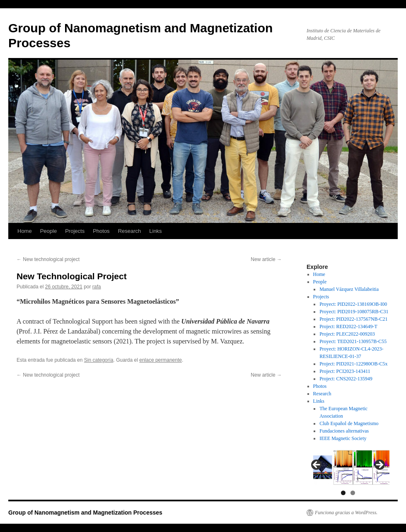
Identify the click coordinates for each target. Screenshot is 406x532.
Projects (75, 231)
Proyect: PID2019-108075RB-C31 (354, 312)
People (48, 231)
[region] (348, 467)
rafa (97, 287)
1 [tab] (343, 493)
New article (266, 259)
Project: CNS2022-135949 (346, 379)
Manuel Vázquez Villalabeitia (349, 289)
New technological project (48, 259)
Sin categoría (99, 360)
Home (25, 231)
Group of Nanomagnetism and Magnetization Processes (85, 513)
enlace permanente (161, 360)
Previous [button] (317, 465)
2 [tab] (353, 493)
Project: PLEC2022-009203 (347, 334)
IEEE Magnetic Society (343, 438)
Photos (101, 231)
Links (155, 231)
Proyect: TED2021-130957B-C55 (353, 341)
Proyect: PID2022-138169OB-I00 (353, 304)
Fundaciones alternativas (344, 431)
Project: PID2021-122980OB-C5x (353, 364)
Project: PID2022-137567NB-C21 (353, 319)
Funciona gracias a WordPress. (346, 513)
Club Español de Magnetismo (349, 423)
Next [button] (379, 465)
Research (130, 231)
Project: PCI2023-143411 (345, 371)
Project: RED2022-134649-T (348, 326)
